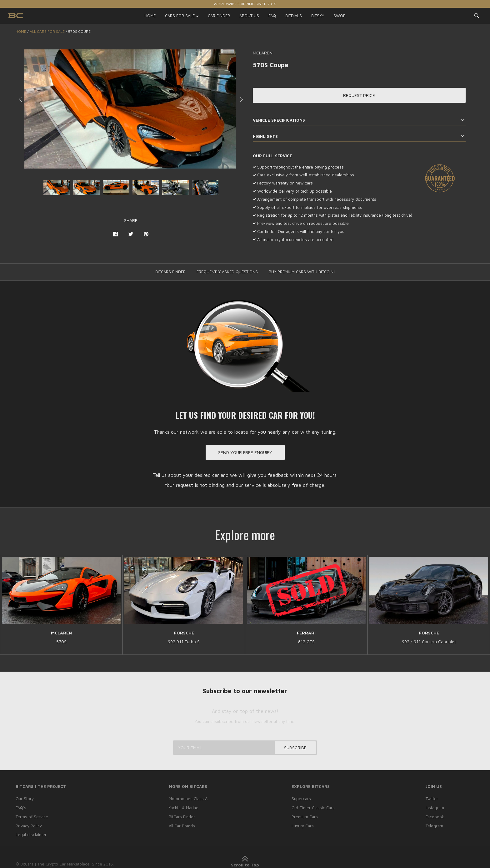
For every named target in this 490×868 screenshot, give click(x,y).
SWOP (340, 16)
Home (21, 31)
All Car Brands (182, 826)
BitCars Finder (182, 817)
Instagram (435, 808)
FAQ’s (21, 808)
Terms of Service (32, 817)
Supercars (301, 799)
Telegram (434, 826)
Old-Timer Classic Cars (313, 808)
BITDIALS (294, 16)
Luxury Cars (303, 826)
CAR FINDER (219, 16)
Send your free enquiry (245, 452)
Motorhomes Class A (188, 799)
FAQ (272, 16)
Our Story (25, 799)
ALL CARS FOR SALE (47, 31)
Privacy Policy (29, 826)
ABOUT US (249, 16)
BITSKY (318, 16)
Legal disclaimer (31, 835)
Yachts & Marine (184, 808)
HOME (150, 16)
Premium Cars (305, 817)
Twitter (432, 799)
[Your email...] (245, 748)
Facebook (435, 817)
